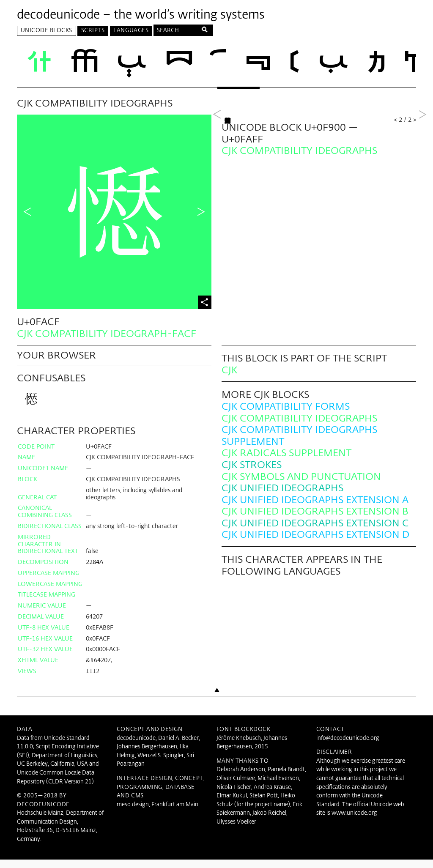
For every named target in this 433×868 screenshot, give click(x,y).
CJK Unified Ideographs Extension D (315, 544)
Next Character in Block (201, 213)
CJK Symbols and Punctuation (301, 485)
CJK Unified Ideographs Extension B (315, 520)
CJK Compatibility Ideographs (299, 427)
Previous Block (217, 213)
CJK (229, 379)
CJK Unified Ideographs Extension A (315, 509)
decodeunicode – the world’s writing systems (141, 15)
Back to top (216, 714)
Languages (131, 31)
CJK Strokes (252, 474)
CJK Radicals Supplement (286, 462)
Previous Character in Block (27, 213)
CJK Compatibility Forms (286, 415)
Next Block (422, 213)
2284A (95, 571)
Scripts (93, 31)
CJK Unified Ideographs (282, 497)
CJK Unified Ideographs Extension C (315, 532)
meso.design (133, 813)
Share (205, 304)
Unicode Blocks (47, 31)
